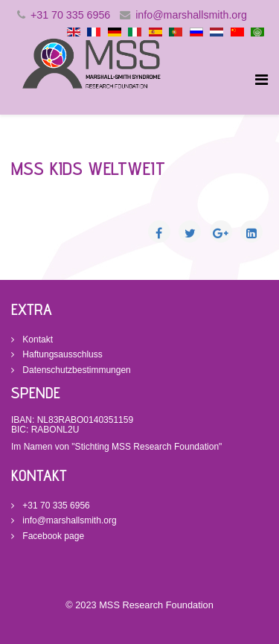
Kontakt (36, 339)
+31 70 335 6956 (70, 15)
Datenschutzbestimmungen (76, 370)
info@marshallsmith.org (191, 15)
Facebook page (52, 536)
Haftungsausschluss (61, 354)
